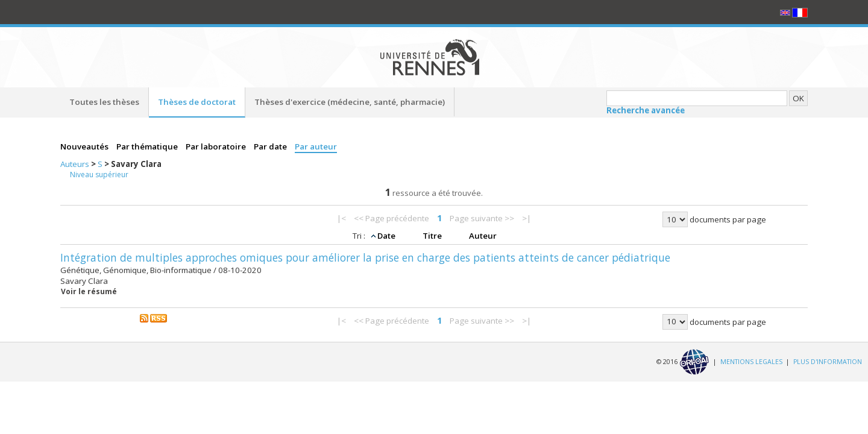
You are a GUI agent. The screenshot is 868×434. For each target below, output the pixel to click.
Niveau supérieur (99, 175)
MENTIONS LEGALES (751, 361)
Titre (433, 236)
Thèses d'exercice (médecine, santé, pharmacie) (350, 102)
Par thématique (148, 146)
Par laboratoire (217, 146)
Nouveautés (85, 146)
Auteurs (76, 164)
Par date (271, 146)
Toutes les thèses (104, 102)
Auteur (483, 236)
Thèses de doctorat (197, 102)
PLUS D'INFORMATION (828, 361)
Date (387, 236)
